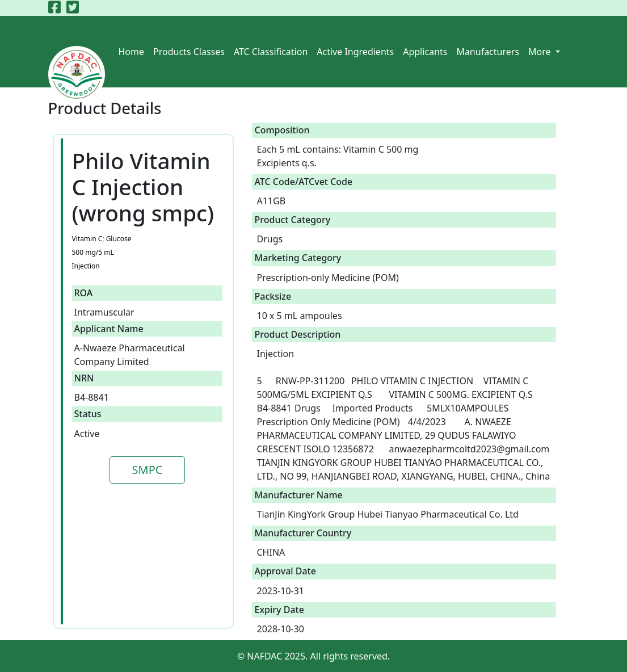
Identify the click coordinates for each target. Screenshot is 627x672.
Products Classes (189, 52)
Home (132, 52)
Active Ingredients (355, 52)
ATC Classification (271, 52)
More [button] (541, 52)
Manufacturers (488, 52)
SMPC (148, 470)
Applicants (425, 52)
